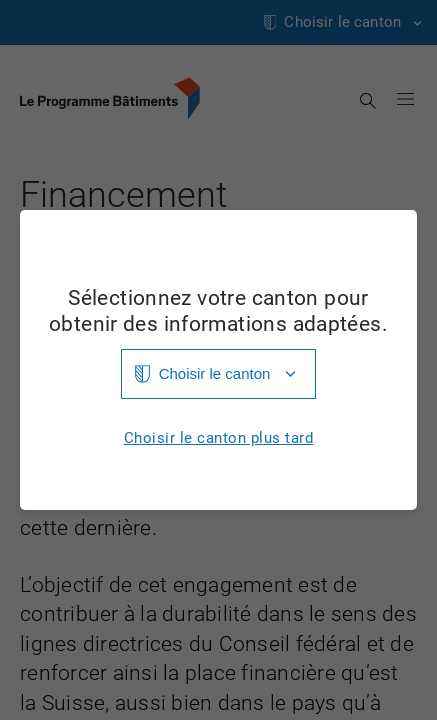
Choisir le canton (215, 373)
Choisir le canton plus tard (219, 438)
